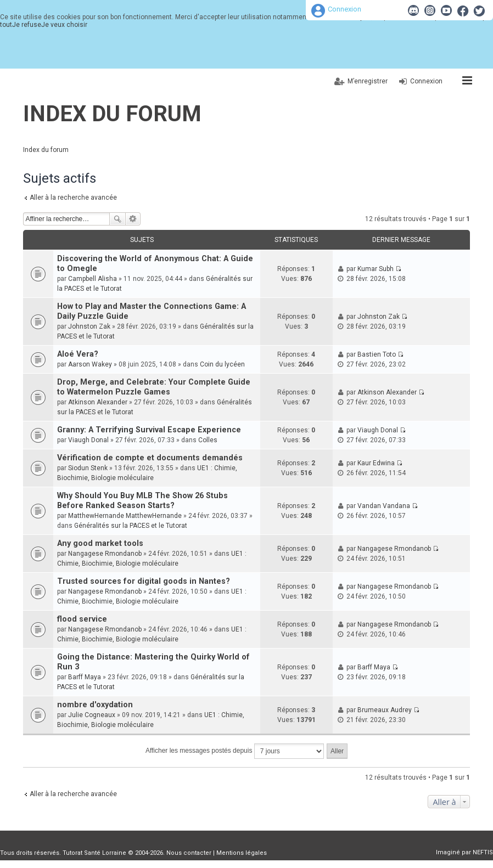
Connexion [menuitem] (426, 81)
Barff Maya (85, 677)
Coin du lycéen (222, 364)
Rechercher (117, 219)
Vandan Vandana (384, 506)
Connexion (344, 9)
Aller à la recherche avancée (73, 198)
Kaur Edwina (376, 463)
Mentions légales (242, 853)
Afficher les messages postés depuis (235, 751)
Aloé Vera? (78, 354)
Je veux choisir (64, 25)
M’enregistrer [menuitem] (368, 81)
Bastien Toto (377, 354)
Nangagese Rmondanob (105, 554)
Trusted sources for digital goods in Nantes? (144, 581)
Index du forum (112, 114)
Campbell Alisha (93, 279)
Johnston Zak (89, 326)
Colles (208, 440)
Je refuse (27, 25)
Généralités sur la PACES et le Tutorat (131, 526)
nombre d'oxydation (95, 705)
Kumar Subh (376, 269)
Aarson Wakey (90, 364)
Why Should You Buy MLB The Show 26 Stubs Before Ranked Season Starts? (142, 501)
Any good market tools (100, 543)
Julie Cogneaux (92, 715)
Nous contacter (189, 853)
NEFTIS (483, 852)
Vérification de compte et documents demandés (150, 458)
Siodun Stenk (88, 468)
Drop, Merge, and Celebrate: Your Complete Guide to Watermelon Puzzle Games (154, 387)
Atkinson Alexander (98, 402)
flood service (82, 619)
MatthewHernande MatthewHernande (125, 516)
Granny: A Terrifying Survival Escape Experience (149, 430)
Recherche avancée (133, 219)
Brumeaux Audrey (385, 710)
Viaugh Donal (88, 440)
